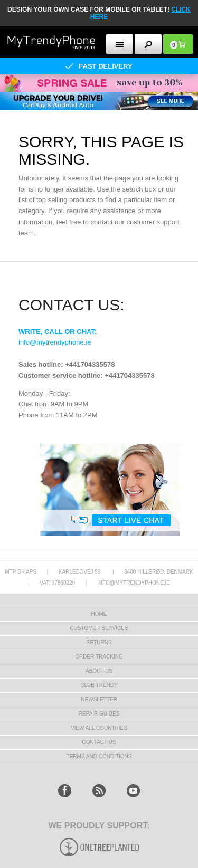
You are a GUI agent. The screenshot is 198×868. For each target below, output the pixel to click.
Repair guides (99, 714)
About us (99, 671)
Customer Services (99, 628)
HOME (99, 614)
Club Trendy (99, 685)
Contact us (99, 742)
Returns (99, 642)
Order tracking (99, 657)
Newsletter (99, 699)
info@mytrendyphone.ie (55, 342)
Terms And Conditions (99, 756)
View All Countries (99, 728)
